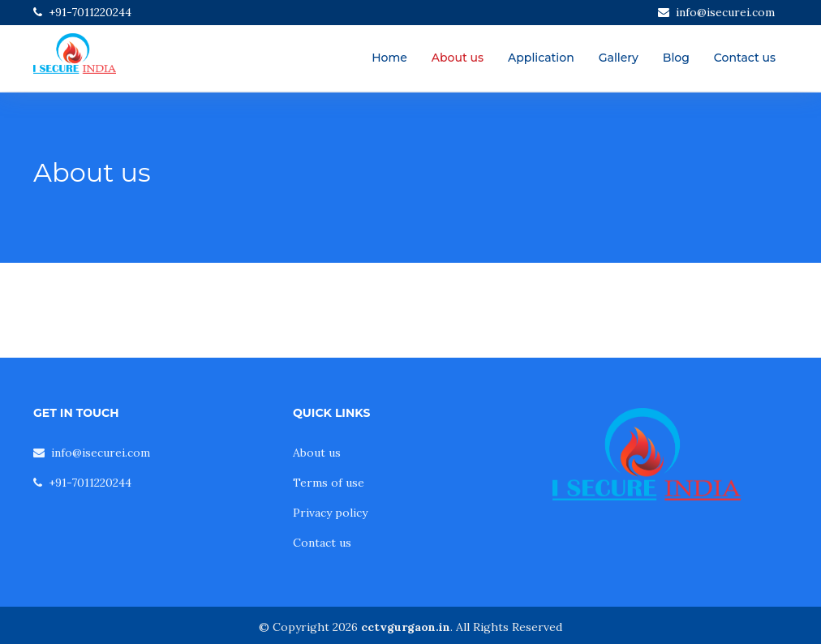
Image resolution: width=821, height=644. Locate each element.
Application (541, 58)
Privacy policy (330, 513)
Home (389, 58)
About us (458, 58)
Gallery (619, 58)
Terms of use (329, 483)
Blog (676, 58)
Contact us (745, 58)
